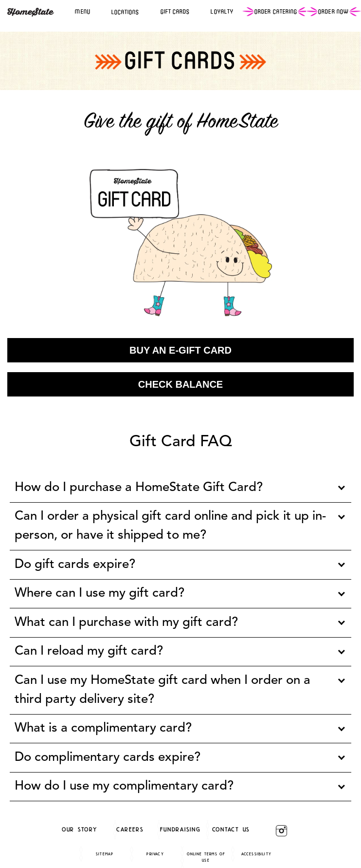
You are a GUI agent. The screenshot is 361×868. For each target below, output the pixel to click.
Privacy (155, 854)
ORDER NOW (334, 11)
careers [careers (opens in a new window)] (130, 829)
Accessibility (256, 854)
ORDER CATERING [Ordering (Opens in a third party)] (276, 11)
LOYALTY (222, 11)
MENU (82, 11)
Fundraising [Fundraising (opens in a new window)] (180, 829)
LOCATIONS (126, 12)
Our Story (80, 829)
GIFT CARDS (175, 11)
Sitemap (105, 854)
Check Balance (180, 384)
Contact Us (231, 829)
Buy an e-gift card (180, 350)
